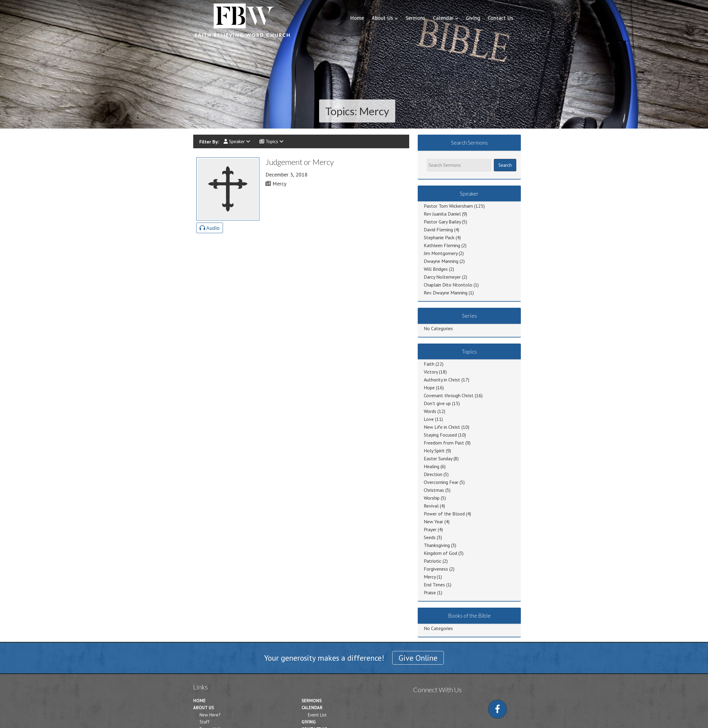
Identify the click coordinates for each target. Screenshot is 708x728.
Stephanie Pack (439, 237)
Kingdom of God (440, 553)
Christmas (434, 490)
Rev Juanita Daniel (442, 214)
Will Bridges (436, 269)
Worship (432, 498)
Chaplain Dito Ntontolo (448, 285)
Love (429, 419)
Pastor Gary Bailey (442, 222)
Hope (429, 387)
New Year (433, 522)
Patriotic (433, 561)
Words (430, 411)
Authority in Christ (442, 380)
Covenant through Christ (449, 395)
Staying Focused (440, 435)
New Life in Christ (442, 427)
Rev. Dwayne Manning (446, 293)
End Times (434, 585)
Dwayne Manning (441, 261)
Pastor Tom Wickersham (448, 206)
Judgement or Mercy (300, 162)
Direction (433, 474)
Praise (430, 592)
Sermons (312, 701)
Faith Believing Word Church (242, 20)
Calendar (312, 708)
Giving (309, 722)
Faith (429, 364)
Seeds (430, 537)
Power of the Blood (444, 514)
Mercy (430, 577)
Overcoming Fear (441, 482)
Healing (432, 466)
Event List (317, 715)
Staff (205, 722)
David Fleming (438, 230)
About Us (204, 708)
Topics (271, 141)
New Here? (210, 715)
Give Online (418, 658)
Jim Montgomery (441, 253)
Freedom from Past (444, 443)
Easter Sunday (438, 458)
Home (199, 701)
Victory (431, 372)
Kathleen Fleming (442, 245)
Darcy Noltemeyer (442, 277)
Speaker (237, 141)
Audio (210, 228)
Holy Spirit (434, 451)
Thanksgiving (437, 545)
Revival (431, 506)
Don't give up (437, 403)
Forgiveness (436, 569)
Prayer (430, 529)
